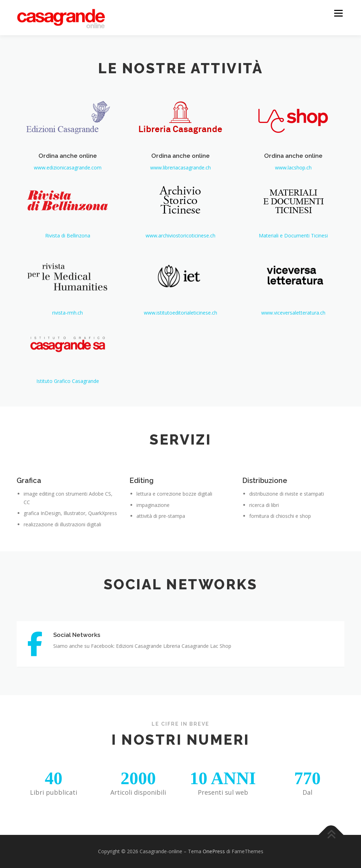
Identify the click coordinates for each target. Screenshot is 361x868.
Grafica (29, 507)
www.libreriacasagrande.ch (180, 168)
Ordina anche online (68, 156)
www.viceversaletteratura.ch (293, 344)
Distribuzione (265, 507)
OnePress (214, 851)
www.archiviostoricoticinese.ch (180, 236)
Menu (338, 13)
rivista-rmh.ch (68, 344)
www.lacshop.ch (293, 168)
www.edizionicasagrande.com (68, 168)
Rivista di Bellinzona (68, 236)
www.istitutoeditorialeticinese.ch (180, 344)
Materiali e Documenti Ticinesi (293, 236)
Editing (142, 507)
